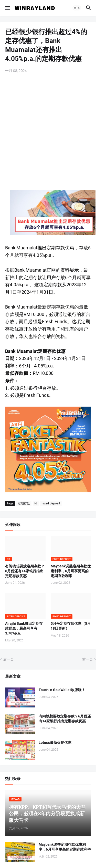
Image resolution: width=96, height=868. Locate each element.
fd (36, 503)
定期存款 (24, 503)
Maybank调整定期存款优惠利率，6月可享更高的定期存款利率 (71, 571)
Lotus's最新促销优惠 (55, 743)
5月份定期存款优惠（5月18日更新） (71, 626)
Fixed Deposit (51, 503)
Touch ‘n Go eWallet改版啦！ (62, 690)
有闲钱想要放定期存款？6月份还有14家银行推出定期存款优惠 (25, 571)
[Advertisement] (48, 129)
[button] (7, 8)
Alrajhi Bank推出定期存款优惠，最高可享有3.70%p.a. (24, 628)
